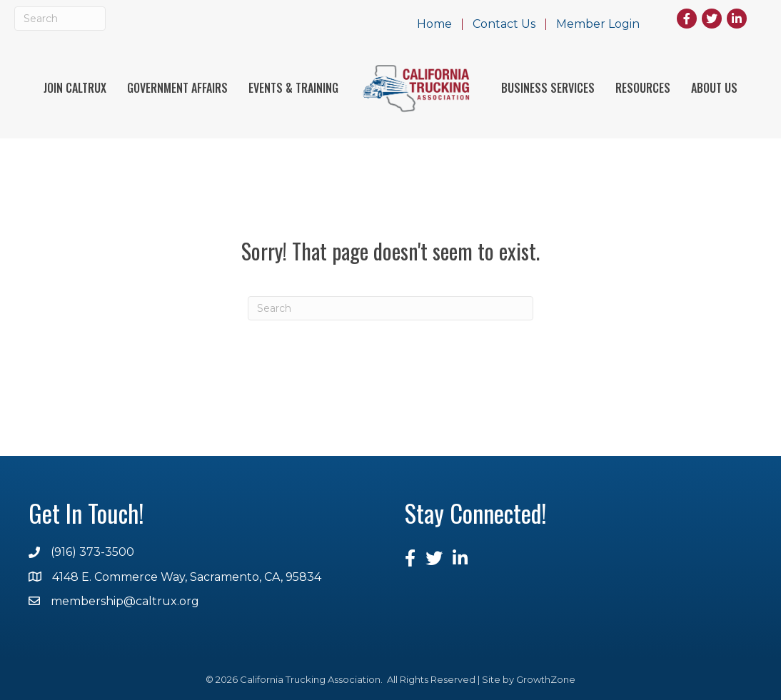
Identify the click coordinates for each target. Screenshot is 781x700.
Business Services (548, 88)
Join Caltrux (75, 88)
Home (434, 24)
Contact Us (504, 24)
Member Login (598, 24)
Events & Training (293, 88)
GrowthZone (546, 679)
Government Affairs (177, 88)
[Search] (60, 19)
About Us (714, 88)
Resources (643, 88)
